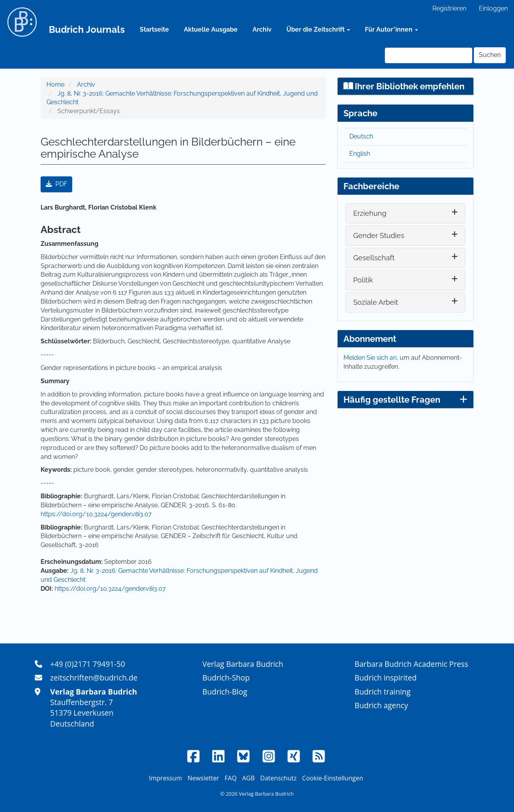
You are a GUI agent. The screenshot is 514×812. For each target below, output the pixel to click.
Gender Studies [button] (379, 235)
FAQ (231, 778)
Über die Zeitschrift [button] (318, 29)
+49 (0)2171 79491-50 (88, 664)
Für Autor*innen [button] (391, 29)
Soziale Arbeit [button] (376, 302)
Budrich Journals (87, 29)
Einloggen (493, 8)
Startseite (154, 29)
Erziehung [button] (370, 213)
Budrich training (383, 692)
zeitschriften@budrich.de (94, 678)
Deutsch (361, 136)
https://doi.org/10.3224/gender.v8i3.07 (96, 514)
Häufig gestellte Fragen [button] (406, 400)
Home (55, 84)
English (360, 154)
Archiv (262, 29)
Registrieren (449, 8)
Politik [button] (363, 280)
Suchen (490, 55)
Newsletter (203, 778)
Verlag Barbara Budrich (243, 664)
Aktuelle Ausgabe (211, 29)
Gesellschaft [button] (374, 258)
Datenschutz (278, 778)
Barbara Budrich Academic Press (412, 664)
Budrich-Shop (226, 678)
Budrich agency (381, 705)
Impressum (165, 778)
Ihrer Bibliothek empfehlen (404, 86)
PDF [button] (56, 184)
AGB (249, 778)
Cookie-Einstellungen (333, 778)
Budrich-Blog (225, 692)
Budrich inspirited (386, 678)
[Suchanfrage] (429, 55)
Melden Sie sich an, (372, 358)
